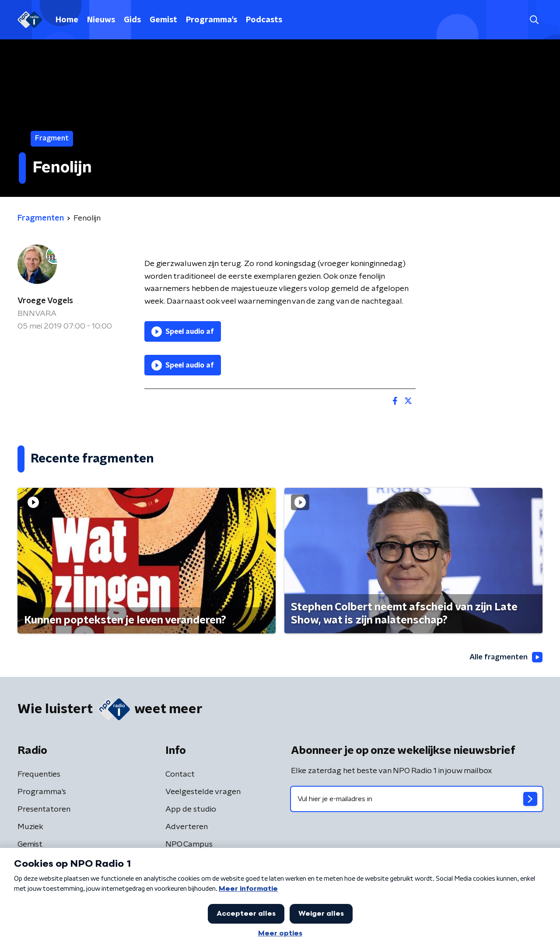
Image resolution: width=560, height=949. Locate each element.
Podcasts (264, 20)
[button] (534, 20)
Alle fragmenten (504, 658)
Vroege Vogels (45, 301)
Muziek (30, 827)
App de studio (191, 810)
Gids (132, 20)
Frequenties (39, 775)
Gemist (163, 20)
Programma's (212, 20)
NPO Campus (189, 845)
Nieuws (101, 20)
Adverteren (187, 827)
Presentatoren (44, 810)
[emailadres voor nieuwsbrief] (417, 799)
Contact (180, 775)
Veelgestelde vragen (203, 792)
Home (67, 20)
